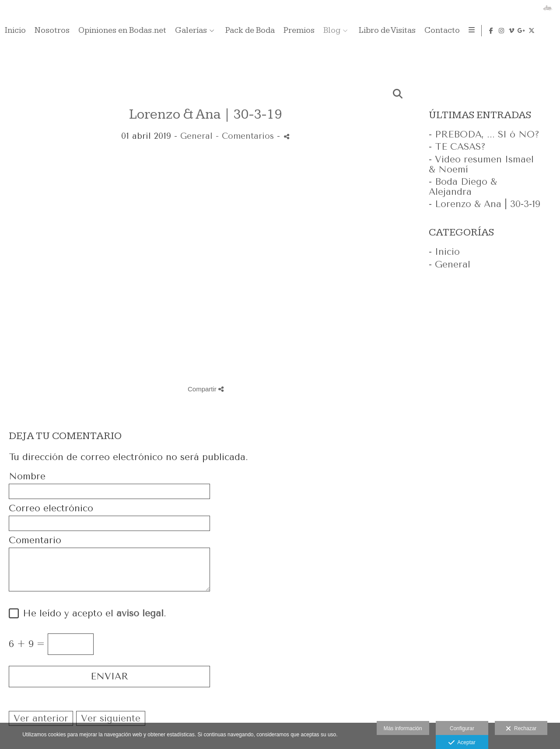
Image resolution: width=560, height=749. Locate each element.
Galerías (354, 31)
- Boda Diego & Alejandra (463, 187)
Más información (403, 728)
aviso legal (140, 613)
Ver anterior (41, 718)
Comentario (35, 540)
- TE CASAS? (457, 147)
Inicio (178, 31)
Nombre (27, 476)
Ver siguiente (111, 718)
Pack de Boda (413, 31)
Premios (462, 31)
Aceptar (462, 743)
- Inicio (444, 252)
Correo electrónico (51, 508)
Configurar (462, 728)
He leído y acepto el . (91, 614)
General (196, 136)
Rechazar (521, 729)
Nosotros (215, 31)
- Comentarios (246, 136)
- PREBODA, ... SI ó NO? (484, 134)
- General (450, 264)
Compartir (206, 389)
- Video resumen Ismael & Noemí (481, 164)
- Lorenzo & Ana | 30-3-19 (485, 204)
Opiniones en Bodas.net (285, 31)
